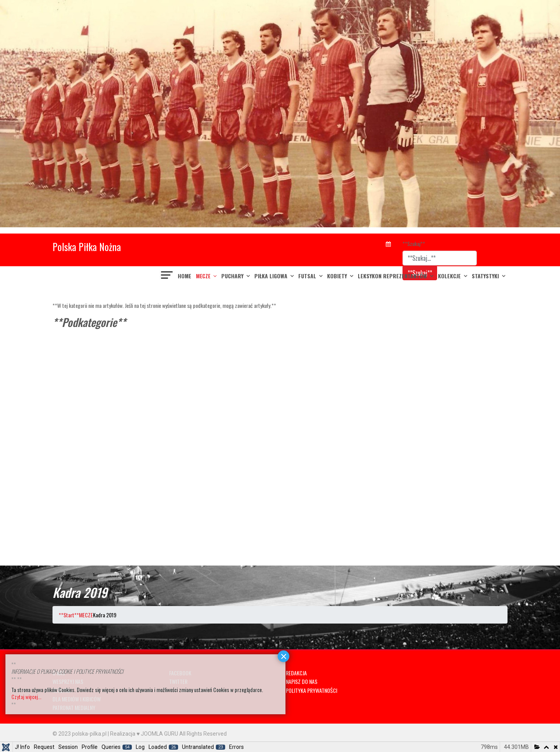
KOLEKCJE (449, 276)
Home (185, 276)
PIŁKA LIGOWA (271, 276)
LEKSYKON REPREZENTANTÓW (392, 276)
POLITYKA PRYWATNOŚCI (311, 690)
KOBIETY (337, 276)
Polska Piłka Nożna (87, 247)
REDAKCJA (296, 673)
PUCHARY (232, 276)
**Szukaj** (414, 243)
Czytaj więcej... (26, 697)
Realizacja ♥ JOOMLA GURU (144, 734)
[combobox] (440, 258)
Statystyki (485, 276)
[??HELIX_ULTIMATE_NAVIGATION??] (167, 276)
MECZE (203, 276)
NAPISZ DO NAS (302, 681)
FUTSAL (307, 276)
